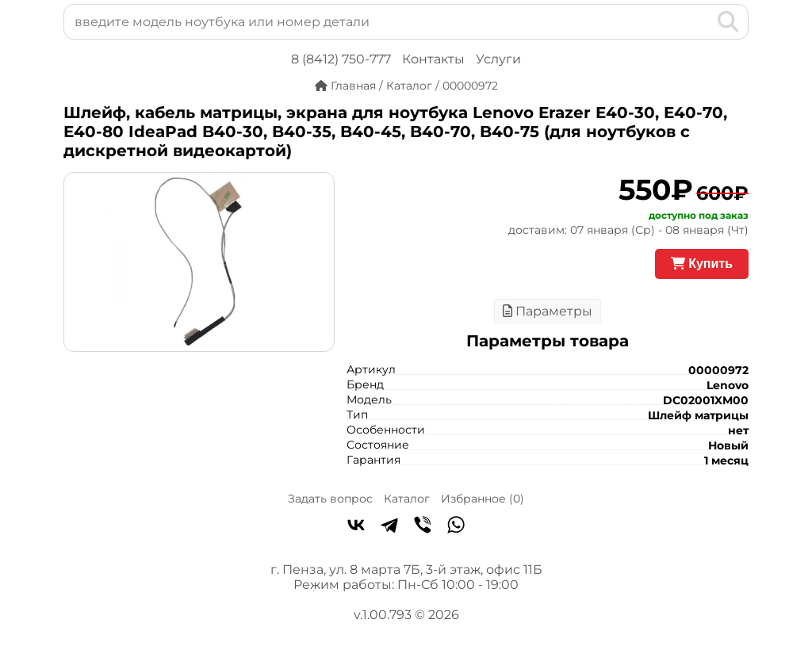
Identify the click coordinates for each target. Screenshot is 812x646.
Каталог (407, 499)
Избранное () (483, 499)
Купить (702, 264)
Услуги (498, 59)
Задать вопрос (330, 499)
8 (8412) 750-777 (341, 59)
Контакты (433, 59)
